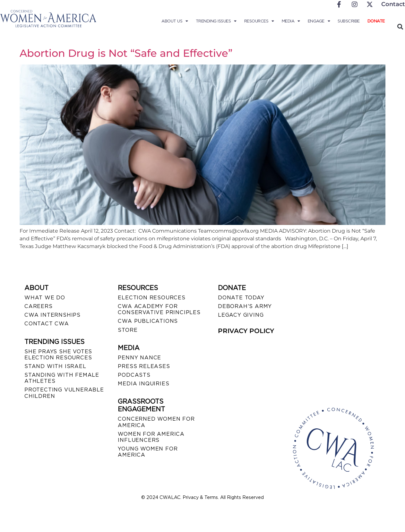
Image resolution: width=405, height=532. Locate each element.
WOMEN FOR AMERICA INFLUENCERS (151, 437)
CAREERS (39, 306)
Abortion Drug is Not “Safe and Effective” (126, 53)
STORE (128, 330)
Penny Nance (139, 358)
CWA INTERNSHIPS (52, 315)
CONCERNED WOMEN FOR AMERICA (156, 422)
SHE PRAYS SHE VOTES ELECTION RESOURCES (58, 355)
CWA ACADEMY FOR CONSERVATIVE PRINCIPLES (159, 309)
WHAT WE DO (45, 298)
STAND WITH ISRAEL (55, 366)
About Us (175, 21)
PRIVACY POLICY (246, 331)
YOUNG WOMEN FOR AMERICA (148, 452)
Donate (376, 21)
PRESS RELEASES (144, 366)
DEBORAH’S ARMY (245, 306)
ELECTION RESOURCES (151, 298)
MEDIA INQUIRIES (143, 384)
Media (291, 21)
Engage (319, 21)
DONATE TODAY (241, 298)
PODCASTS (134, 375)
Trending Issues (216, 21)
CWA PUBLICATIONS (148, 321)
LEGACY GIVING (241, 315)
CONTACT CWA (47, 324)
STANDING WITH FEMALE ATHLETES (62, 378)
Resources (259, 21)
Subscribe (349, 21)
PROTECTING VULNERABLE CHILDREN (64, 393)
